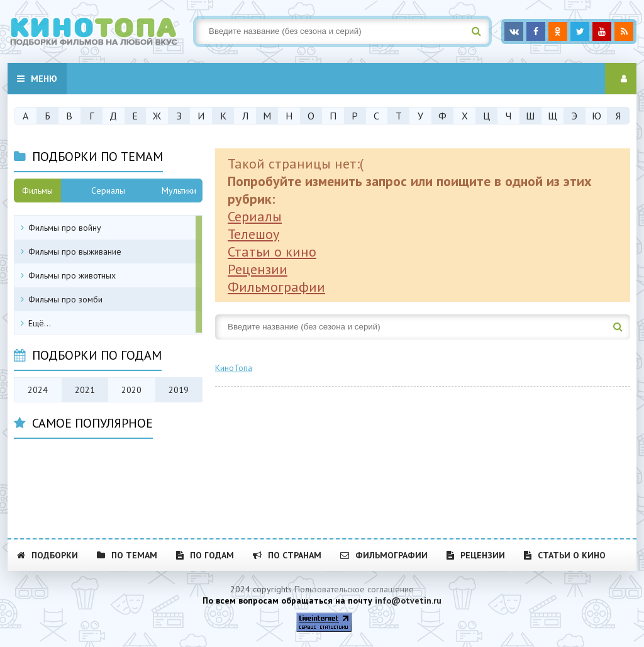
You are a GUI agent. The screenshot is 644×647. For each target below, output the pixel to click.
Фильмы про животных (72, 275)
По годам (205, 555)
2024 (38, 390)
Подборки (47, 555)
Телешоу (253, 234)
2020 (131, 390)
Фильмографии (276, 287)
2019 (179, 390)
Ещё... (40, 323)
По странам (287, 555)
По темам (127, 555)
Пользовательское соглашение (354, 589)
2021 (85, 390)
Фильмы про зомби (65, 299)
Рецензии (258, 269)
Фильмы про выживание (75, 252)
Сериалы (255, 216)
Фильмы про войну (65, 228)
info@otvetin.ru (408, 600)
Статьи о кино (272, 252)
